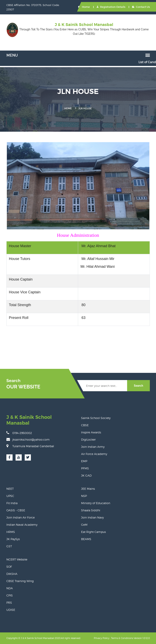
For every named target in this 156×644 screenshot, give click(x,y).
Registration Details (111, 7)
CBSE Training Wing (20, 581)
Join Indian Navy (92, 517)
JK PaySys (13, 539)
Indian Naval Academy (22, 525)
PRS (9, 603)
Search (138, 386)
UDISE (11, 610)
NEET (10, 489)
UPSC (10, 496)
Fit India (12, 503)
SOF (9, 567)
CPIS (10, 595)
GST (9, 546)
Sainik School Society (96, 418)
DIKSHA (12, 574)
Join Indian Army (93, 447)
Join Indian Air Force (21, 517)
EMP (84, 461)
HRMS (11, 532)
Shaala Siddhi (91, 510)
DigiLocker (88, 439)
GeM (84, 525)
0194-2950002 (19, 433)
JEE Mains (88, 489)
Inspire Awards (91, 432)
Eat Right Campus (93, 532)
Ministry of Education (96, 503)
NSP (84, 496)
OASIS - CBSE (16, 510)
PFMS (85, 468)
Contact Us (141, 7)
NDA (10, 588)
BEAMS (86, 539)
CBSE (85, 425)
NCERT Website (17, 559)
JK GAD (86, 475)
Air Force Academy (94, 454)
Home (84, 7)
